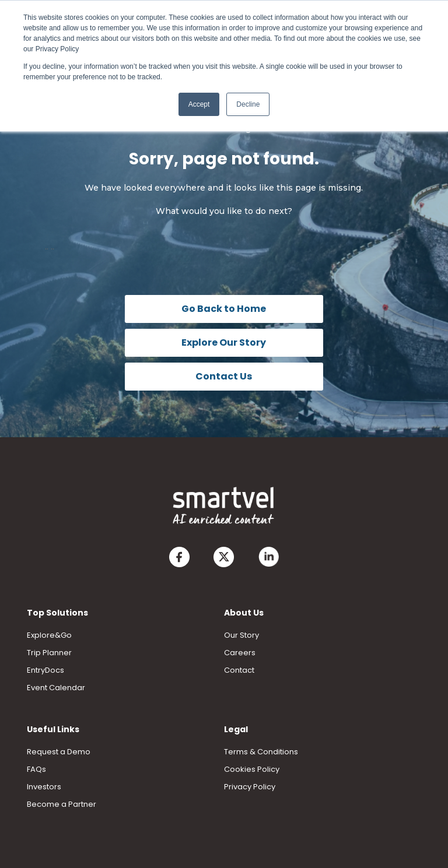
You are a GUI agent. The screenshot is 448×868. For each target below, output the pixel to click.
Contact (239, 670)
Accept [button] (199, 104)
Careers (240, 653)
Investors (44, 787)
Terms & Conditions (261, 752)
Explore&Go (49, 635)
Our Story (242, 635)
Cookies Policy (252, 769)
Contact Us (224, 376)
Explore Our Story (224, 342)
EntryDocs (45, 670)
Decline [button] (248, 104)
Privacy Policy (250, 787)
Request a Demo (59, 752)
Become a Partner (62, 804)
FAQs (36, 769)
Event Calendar (56, 688)
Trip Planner (49, 653)
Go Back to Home (224, 309)
